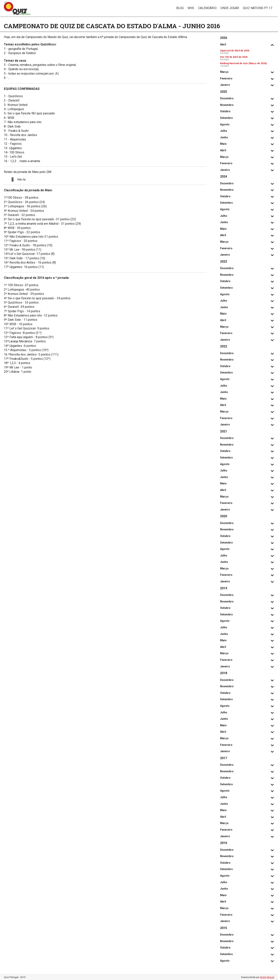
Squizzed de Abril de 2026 (235, 51)
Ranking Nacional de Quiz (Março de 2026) (243, 63)
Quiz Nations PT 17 (258, 8)
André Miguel (267, 977)
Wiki (191, 8)
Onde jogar (230, 8)
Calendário (207, 8)
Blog (180, 8)
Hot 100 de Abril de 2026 (234, 57)
